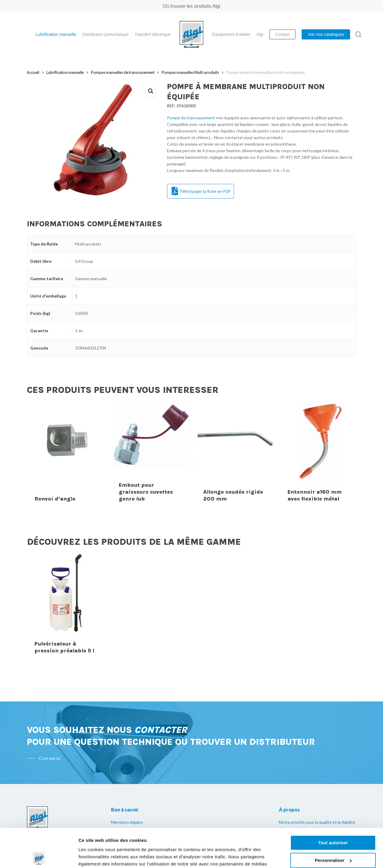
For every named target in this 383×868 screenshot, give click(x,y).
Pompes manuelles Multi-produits (190, 72)
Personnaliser (333, 822)
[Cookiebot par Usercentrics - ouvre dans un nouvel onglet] (39, 856)
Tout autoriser (333, 804)
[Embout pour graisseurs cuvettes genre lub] (151, 456)
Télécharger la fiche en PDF (201, 191)
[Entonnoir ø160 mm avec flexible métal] (320, 456)
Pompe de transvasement (191, 118)
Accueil (33, 72)
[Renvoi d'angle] (67, 456)
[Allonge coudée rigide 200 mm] (236, 456)
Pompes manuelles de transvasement (123, 72)
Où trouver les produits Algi (191, 6)
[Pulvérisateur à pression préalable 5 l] (67, 608)
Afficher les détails (99, 856)
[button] (151, 91)
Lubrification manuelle (65, 72)
